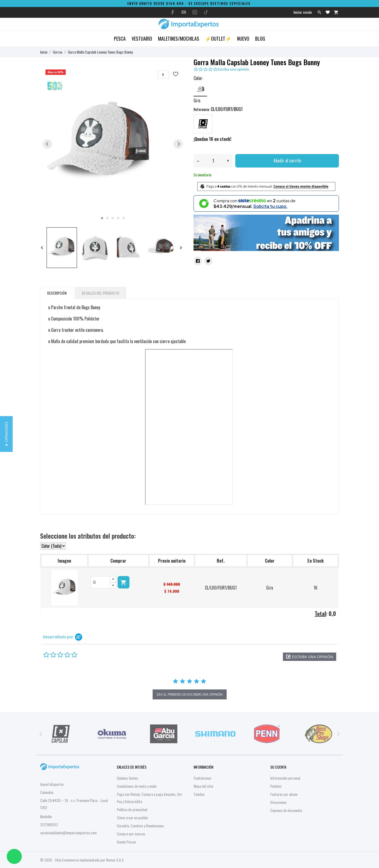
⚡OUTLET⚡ (218, 39)
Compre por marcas (131, 834)
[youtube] (184, 12)
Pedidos (276, 786)
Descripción (57, 293)
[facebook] (173, 12)
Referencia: (202, 109)
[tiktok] (206, 12)
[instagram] (195, 12)
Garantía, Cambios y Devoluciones (140, 826)
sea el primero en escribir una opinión (190, 694)
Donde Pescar (127, 842)
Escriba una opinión (234, 69)
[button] (310, 657)
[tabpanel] (113, 144)
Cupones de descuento (286, 810)
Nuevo (243, 39)
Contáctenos (202, 778)
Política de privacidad (132, 809)
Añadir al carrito (287, 161)
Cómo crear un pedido (132, 818)
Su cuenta (278, 767)
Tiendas (199, 794)
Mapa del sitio (203, 786)
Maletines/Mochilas (179, 39)
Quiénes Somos (127, 778)
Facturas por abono (284, 794)
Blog (260, 39)
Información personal (285, 778)
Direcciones (278, 802)
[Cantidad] (213, 161)
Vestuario (142, 39)
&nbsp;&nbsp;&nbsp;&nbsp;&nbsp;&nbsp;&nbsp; (189, 427)
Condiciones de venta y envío (137, 786)
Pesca (120, 39)
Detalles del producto (101, 293)
